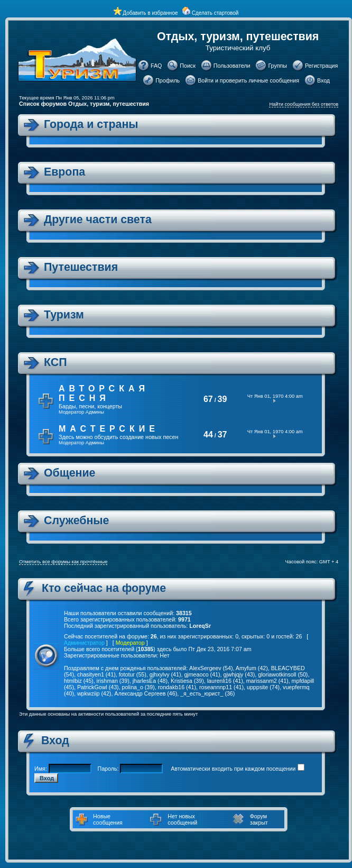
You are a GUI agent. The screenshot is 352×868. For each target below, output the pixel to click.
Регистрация (321, 66)
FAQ (156, 66)
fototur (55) (133, 674)
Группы (277, 66)
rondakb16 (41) (177, 687)
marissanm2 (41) (267, 681)
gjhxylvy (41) (165, 674)
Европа (64, 172)
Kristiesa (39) (187, 681)
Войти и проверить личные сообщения (248, 80)
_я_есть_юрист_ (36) (207, 693)
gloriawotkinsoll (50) (283, 674)
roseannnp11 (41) (221, 687)
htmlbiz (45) (79, 681)
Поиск (188, 66)
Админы (95, 412)
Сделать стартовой (215, 13)
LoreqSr (200, 626)
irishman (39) (113, 681)
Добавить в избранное (150, 13)
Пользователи (232, 66)
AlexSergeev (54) (211, 668)
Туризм (64, 315)
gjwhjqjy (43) (239, 674)
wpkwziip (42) (94, 693)
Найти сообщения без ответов (304, 104)
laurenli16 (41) (225, 681)
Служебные (76, 520)
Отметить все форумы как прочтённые (63, 562)
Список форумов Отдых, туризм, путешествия (84, 104)
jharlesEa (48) (150, 681)
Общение (70, 473)
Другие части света (98, 220)
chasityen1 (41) (96, 674)
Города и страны (91, 124)
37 (223, 435)
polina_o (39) (138, 687)
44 (208, 435)
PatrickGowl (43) (98, 687)
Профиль (168, 80)
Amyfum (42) (252, 668)
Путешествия (81, 267)
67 (208, 399)
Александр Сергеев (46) (146, 693)
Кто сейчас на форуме (104, 588)
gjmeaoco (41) (202, 674)
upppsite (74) (263, 687)
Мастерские (109, 429)
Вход (323, 80)
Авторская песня (104, 393)
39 (223, 399)
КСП (55, 362)
